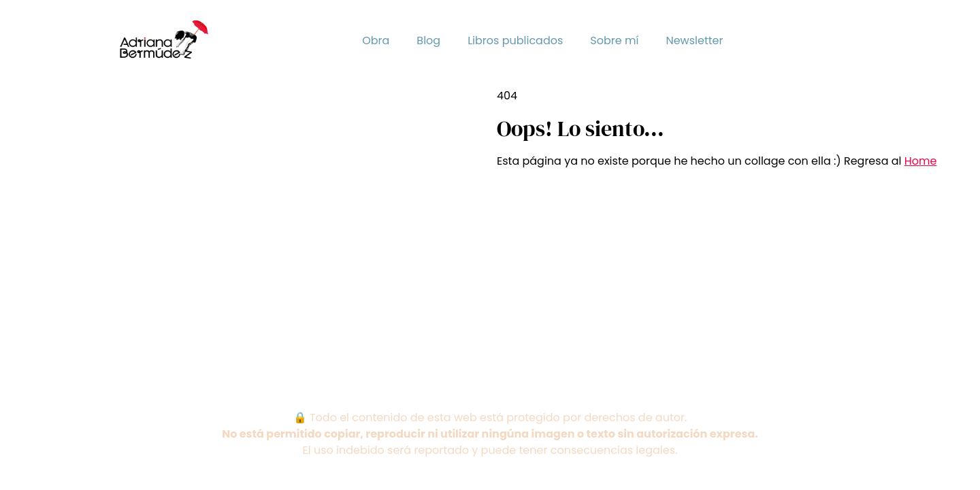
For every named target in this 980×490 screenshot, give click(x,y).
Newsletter (694, 40)
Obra (376, 40)
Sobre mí (614, 40)
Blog (428, 40)
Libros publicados (515, 40)
